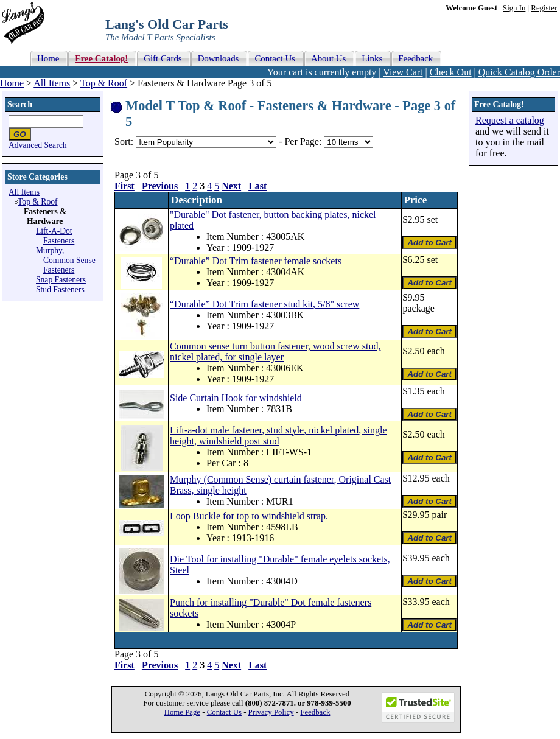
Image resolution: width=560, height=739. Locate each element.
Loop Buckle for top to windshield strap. (249, 516)
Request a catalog (510, 120)
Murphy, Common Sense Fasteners (66, 260)
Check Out (451, 72)
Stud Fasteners (60, 289)
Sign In (514, 8)
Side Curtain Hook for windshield (236, 398)
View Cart (403, 72)
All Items (52, 83)
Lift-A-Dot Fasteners (55, 236)
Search (20, 104)
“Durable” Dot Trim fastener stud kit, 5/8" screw (264, 304)
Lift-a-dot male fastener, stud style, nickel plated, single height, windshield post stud (278, 436)
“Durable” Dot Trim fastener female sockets (256, 261)
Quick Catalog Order (519, 72)
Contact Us (224, 712)
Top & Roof (104, 83)
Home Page (182, 712)
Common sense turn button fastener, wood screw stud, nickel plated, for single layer (275, 352)
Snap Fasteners (61, 280)
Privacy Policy (271, 712)
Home (12, 83)
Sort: (124, 142)
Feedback (315, 712)
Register (544, 8)
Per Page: (304, 142)
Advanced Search (38, 145)
